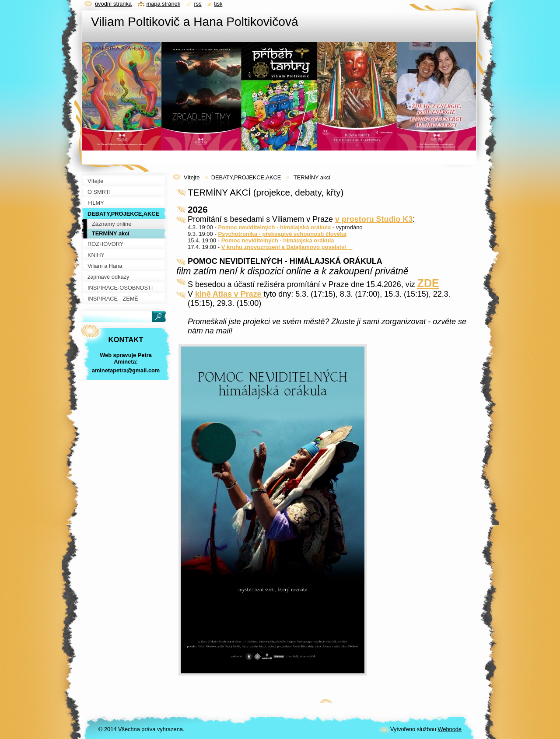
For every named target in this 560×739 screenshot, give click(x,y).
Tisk (218, 4)
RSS (198, 4)
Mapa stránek (164, 4)
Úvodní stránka (113, 4)
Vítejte (192, 177)
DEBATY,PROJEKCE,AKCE (246, 177)
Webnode (450, 729)
